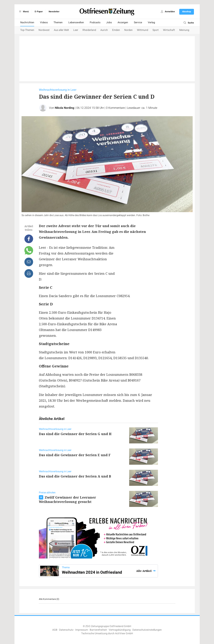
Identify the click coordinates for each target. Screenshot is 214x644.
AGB (55, 630)
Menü (23, 12)
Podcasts (95, 22)
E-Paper (39, 12)
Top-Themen (27, 30)
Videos (44, 22)
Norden (128, 30)
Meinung (184, 30)
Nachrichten (27, 22)
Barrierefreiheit (98, 630)
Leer (76, 30)
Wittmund (143, 30)
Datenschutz (66, 630)
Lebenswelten (76, 22)
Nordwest (44, 30)
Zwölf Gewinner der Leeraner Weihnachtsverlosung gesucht (67, 500)
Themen (58, 22)
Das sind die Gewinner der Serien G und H (75, 434)
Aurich (104, 30)
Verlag (151, 22)
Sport (156, 30)
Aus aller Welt (61, 30)
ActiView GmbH (124, 633)
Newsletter (54, 12)
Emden (116, 30)
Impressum (82, 630)
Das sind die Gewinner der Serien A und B (75, 476)
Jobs (109, 22)
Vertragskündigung (120, 630)
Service (138, 22)
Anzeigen (123, 22)
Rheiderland (89, 30)
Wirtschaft (169, 30)
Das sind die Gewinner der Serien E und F (75, 455)
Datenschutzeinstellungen (147, 630)
